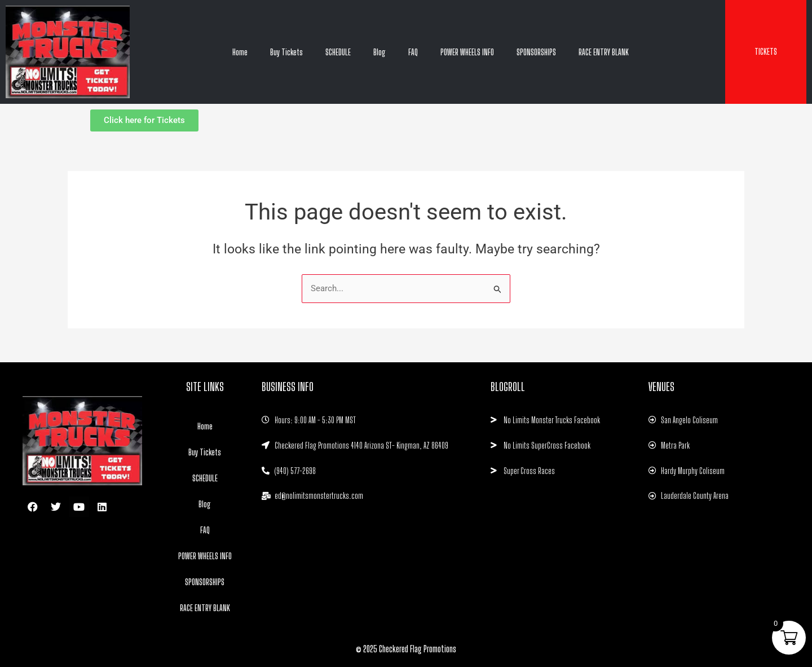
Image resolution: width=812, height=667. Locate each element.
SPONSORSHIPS (536, 52)
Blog (379, 52)
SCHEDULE (338, 52)
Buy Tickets (286, 52)
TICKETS (766, 51)
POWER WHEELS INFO (467, 52)
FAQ (413, 52)
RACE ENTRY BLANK (604, 52)
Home (240, 52)
